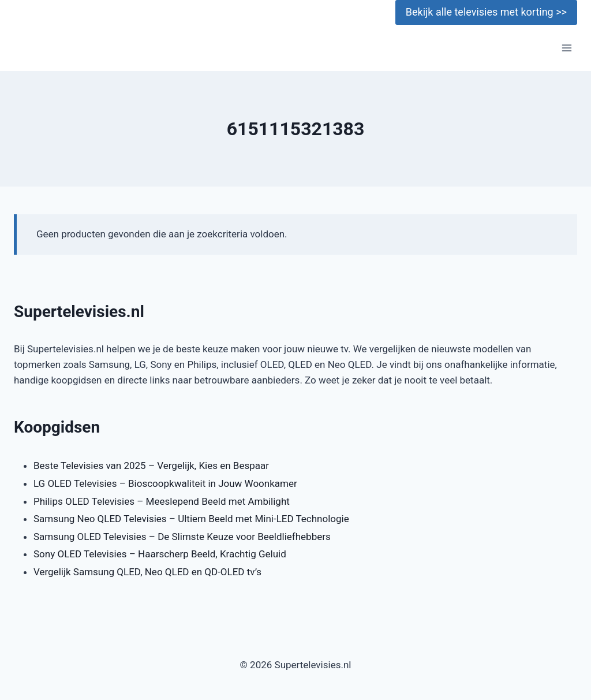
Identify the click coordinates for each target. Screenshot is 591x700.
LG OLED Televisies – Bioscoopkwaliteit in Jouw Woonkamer (165, 483)
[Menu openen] (566, 48)
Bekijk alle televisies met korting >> (486, 12)
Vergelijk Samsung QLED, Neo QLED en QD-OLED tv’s (147, 572)
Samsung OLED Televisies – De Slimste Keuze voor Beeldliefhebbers (182, 537)
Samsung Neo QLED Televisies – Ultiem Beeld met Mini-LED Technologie (191, 519)
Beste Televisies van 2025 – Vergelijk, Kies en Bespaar (151, 466)
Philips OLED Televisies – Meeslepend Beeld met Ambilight (162, 501)
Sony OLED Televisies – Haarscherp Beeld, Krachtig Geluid (160, 554)
